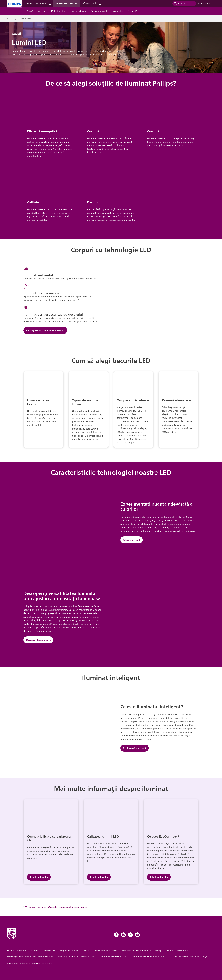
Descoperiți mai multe (38, 640)
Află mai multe (92, 4)
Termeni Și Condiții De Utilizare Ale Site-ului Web (30, 957)
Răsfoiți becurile (99, 11)
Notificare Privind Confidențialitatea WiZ (151, 957)
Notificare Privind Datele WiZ (113, 957)
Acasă (30, 11)
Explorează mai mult (135, 748)
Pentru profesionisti (39, 4)
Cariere (35, 951)
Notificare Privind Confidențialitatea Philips (142, 951)
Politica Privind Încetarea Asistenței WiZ (193, 957)
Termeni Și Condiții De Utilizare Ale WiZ (76, 957)
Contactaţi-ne (49, 951)
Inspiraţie (118, 11)
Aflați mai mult (132, 540)
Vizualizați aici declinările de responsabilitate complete (56, 907)
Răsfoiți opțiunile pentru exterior (68, 11)
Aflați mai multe (39, 877)
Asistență (132, 11)
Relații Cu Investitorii (17, 951)
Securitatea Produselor (178, 951)
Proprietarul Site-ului (70, 951)
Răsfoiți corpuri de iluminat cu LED (45, 330)
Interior (42, 11)
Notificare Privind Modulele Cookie (101, 951)
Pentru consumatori (67, 4)
